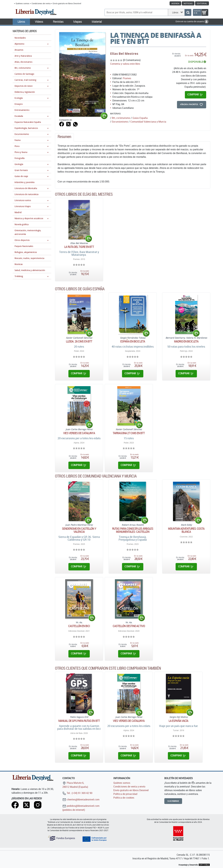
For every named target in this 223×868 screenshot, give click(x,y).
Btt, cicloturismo (121, 118)
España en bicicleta (133, 341)
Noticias (188, 3)
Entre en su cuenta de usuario (192, 21)
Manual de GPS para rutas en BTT (79, 721)
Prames (127, 78)
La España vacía (179, 721)
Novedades (20, 38)
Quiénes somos (22, 3)
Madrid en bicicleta (186, 341)
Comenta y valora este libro (125, 64)
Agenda (175, 3)
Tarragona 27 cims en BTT (129, 433)
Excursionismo (120, 122)
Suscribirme (173, 801)
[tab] (64, 137)
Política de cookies (124, 798)
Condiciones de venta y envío (129, 787)
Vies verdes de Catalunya (79, 433)
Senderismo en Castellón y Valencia (79, 530)
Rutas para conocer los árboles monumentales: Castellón (133, 530)
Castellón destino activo (129, 626)
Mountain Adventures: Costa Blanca (186, 530)
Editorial (202, 3)
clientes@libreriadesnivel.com (81, 799)
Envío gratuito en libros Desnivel (67, 3)
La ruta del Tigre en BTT (79, 247)
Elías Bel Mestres (124, 54)
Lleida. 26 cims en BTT (79, 341)
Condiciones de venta (41, 3)
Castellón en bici (79, 626)
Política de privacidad (125, 794)
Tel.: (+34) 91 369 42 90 (77, 793)
